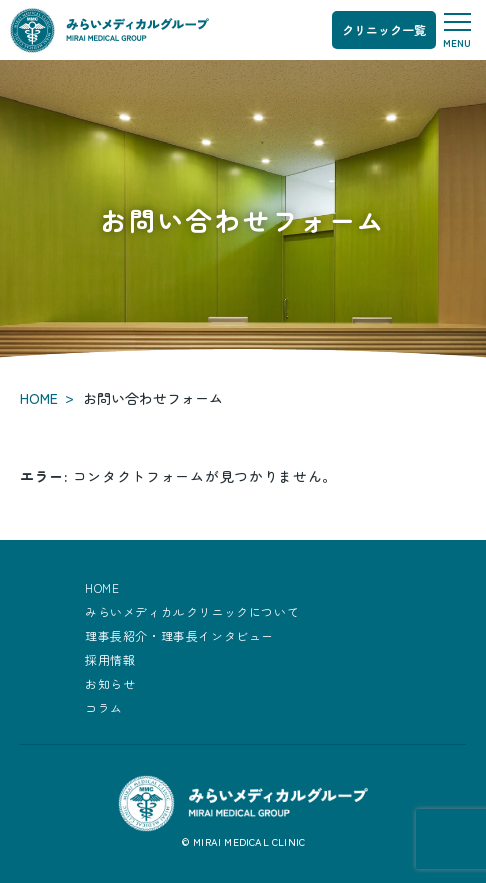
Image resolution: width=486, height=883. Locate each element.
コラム (104, 707)
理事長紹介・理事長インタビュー (179, 635)
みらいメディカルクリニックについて (192, 611)
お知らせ (110, 683)
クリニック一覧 (384, 29)
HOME (39, 398)
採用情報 (110, 659)
